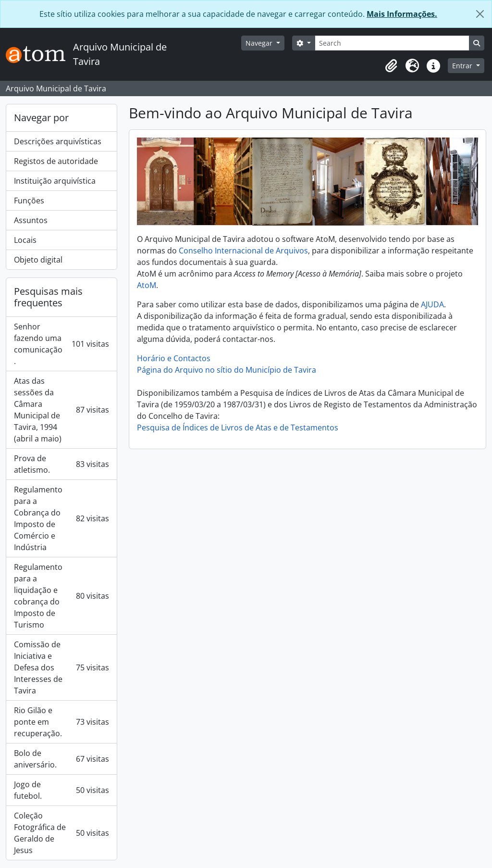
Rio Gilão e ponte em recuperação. (61, 722)
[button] (391, 66)
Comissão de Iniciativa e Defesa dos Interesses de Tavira (61, 667)
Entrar (463, 66)
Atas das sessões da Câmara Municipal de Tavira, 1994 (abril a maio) (61, 410)
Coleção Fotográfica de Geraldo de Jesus (61, 833)
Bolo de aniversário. (61, 759)
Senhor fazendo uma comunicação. (61, 344)
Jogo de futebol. (61, 790)
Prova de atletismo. (61, 464)
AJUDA (432, 304)
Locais (25, 240)
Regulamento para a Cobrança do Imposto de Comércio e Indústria (61, 518)
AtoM (147, 285)
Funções (29, 201)
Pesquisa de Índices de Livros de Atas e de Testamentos (238, 428)
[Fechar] (480, 14)
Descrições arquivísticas (58, 141)
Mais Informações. (402, 14)
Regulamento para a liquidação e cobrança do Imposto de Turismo (61, 596)
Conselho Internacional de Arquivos (243, 251)
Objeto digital (38, 260)
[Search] (392, 43)
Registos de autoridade (56, 161)
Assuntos (31, 220)
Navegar (260, 43)
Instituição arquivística (55, 181)
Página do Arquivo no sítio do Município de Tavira (227, 370)
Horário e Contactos (174, 358)
